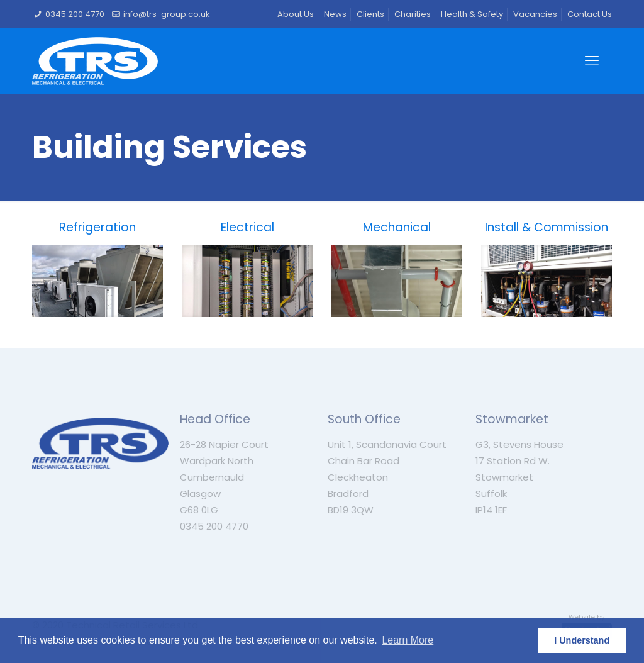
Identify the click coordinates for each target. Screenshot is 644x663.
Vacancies (535, 14)
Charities (413, 14)
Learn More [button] (408, 640)
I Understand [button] (582, 640)
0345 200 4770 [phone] (75, 14)
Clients (370, 14)
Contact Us (590, 14)
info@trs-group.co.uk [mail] (167, 14)
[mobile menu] (592, 61)
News (335, 14)
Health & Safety (472, 14)
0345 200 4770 (214, 526)
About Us (296, 14)
